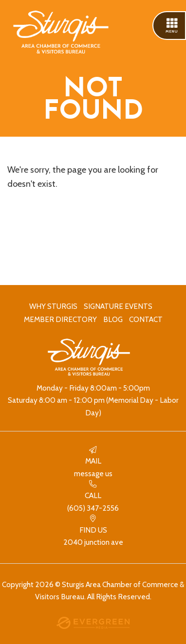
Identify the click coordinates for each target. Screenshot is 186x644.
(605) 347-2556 (93, 496)
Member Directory (60, 319)
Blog (113, 319)
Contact (146, 319)
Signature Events (118, 306)
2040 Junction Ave (93, 531)
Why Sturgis (53, 306)
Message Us (93, 462)
